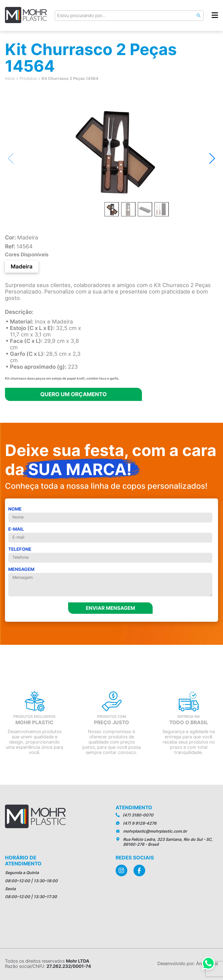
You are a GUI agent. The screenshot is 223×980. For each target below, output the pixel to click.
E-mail (110, 535)
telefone (110, 555)
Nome (110, 514)
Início (10, 78)
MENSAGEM (110, 582)
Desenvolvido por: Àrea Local (188, 964)
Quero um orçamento (73, 394)
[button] (212, 159)
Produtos (28, 78)
